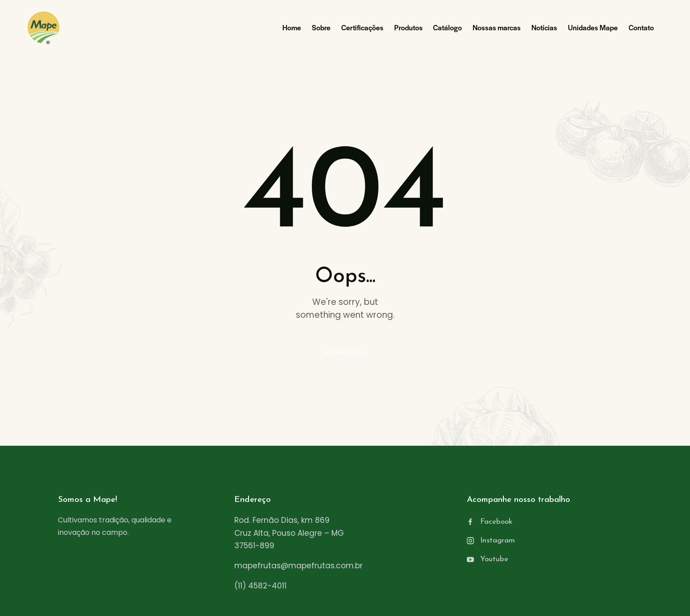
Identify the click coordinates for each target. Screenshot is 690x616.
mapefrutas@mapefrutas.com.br (298, 566)
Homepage (345, 353)
